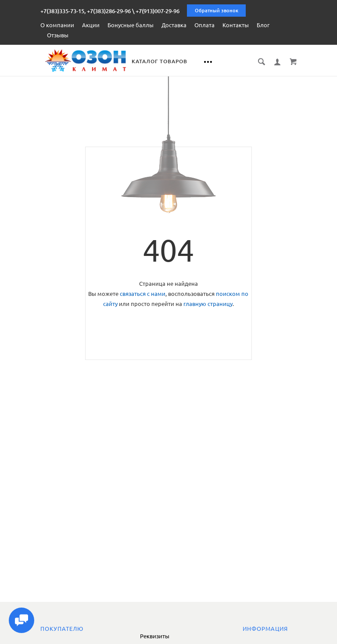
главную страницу (208, 303)
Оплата (204, 25)
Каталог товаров (169, 61)
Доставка (174, 25)
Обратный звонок (217, 11)
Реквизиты (155, 636)
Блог (263, 25)
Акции (91, 25)
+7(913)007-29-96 (158, 11)
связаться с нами (143, 293)
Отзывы (58, 35)
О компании (57, 25)
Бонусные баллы (131, 25)
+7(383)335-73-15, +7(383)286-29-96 (86, 11)
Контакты (236, 25)
